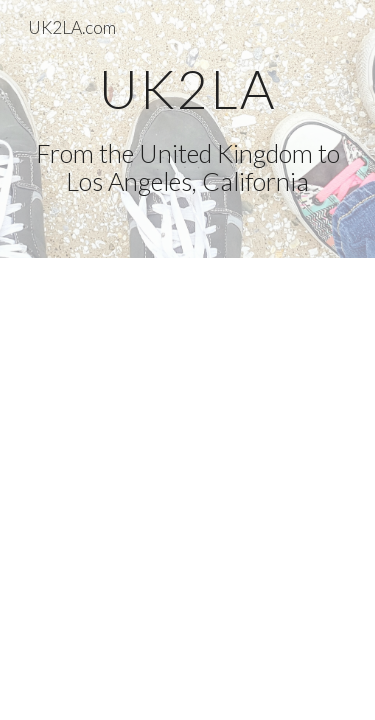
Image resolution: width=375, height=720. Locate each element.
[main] (188, 129)
